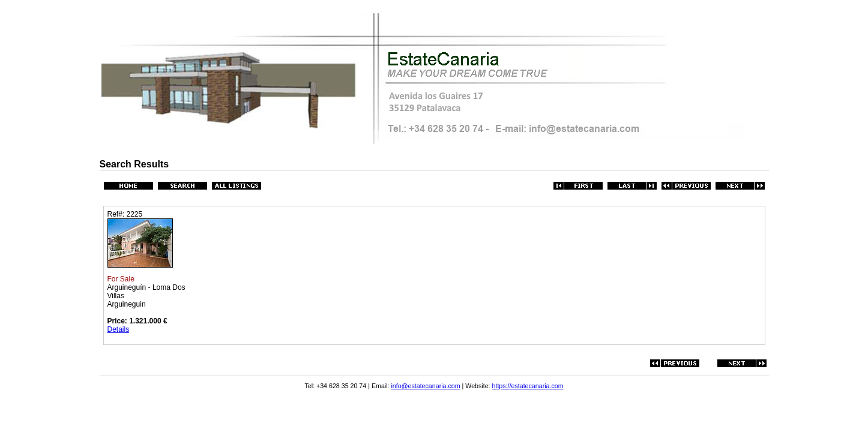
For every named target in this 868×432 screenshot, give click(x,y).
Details (119, 329)
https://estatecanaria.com (528, 386)
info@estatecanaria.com (426, 386)
